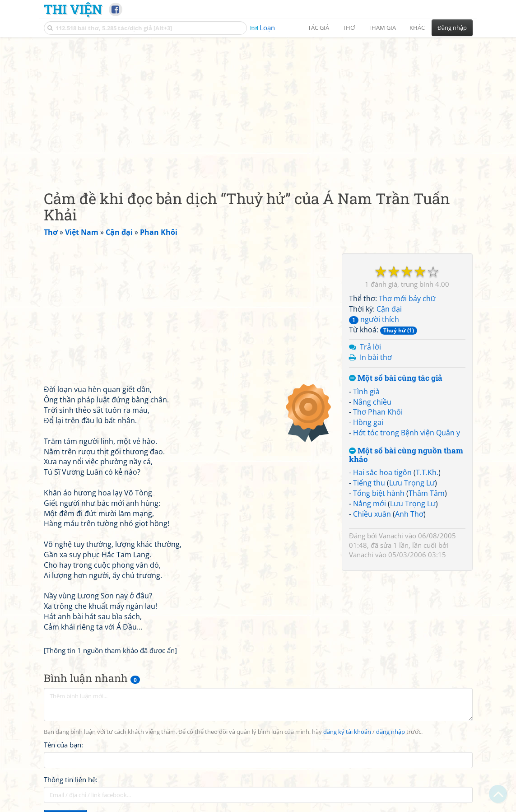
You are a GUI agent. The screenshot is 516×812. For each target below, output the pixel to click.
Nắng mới (370, 504)
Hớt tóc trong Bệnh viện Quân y (407, 433)
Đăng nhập (452, 28)
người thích (374, 319)
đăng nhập (390, 732)
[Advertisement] (258, 106)
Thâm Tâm (427, 493)
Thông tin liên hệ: (71, 779)
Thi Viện (73, 9)
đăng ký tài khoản (347, 732)
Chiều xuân (372, 514)
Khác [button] (417, 28)
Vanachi (391, 536)
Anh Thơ (409, 514)
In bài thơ (376, 357)
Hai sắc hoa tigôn (382, 472)
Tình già (366, 392)
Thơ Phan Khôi (378, 412)
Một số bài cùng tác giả (396, 378)
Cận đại (389, 309)
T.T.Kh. (427, 472)
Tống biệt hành (379, 493)
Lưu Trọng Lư (412, 483)
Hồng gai (368, 422)
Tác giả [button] (318, 28)
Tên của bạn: (63, 745)
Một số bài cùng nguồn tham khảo (406, 455)
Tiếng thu (369, 483)
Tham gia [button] (382, 28)
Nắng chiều (372, 402)
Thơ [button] (349, 28)
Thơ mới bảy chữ (407, 299)
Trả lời (370, 347)
